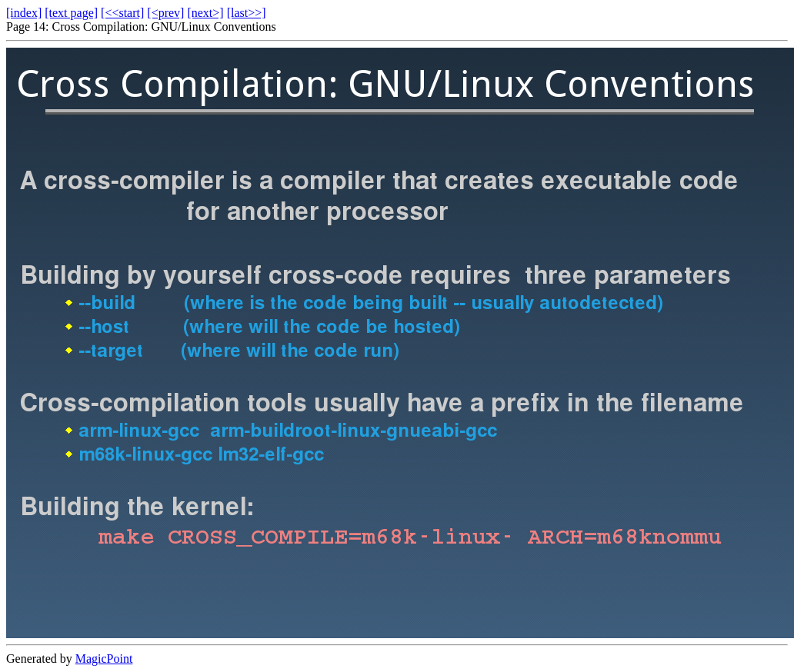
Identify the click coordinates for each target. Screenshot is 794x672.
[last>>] (247, 13)
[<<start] (122, 13)
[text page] (71, 13)
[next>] (205, 13)
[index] (24, 13)
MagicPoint (104, 659)
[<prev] (165, 13)
